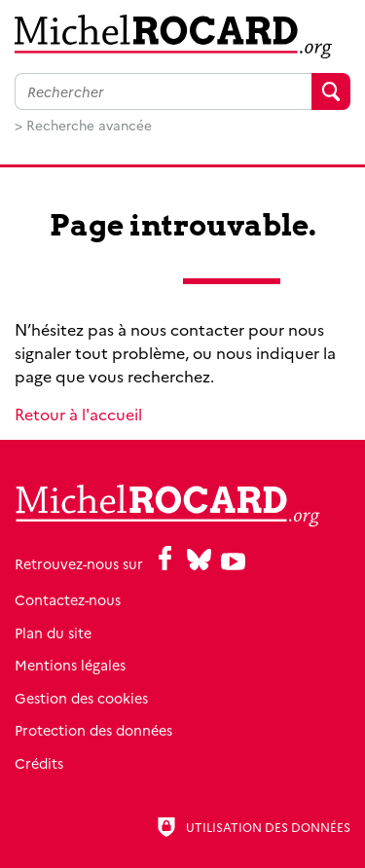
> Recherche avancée (83, 125)
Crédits (39, 763)
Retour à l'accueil (78, 414)
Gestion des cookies (81, 698)
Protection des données (93, 730)
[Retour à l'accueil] (182, 36)
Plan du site (53, 633)
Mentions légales (70, 665)
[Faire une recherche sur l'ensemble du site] (163, 91)
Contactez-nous (68, 599)
